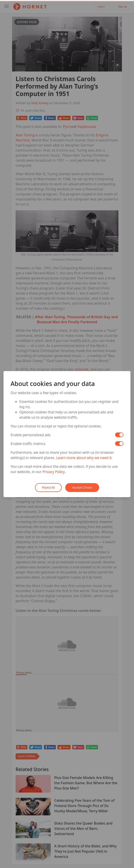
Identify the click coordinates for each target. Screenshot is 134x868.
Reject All (48, 488)
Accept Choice (82, 488)
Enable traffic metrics (28, 444)
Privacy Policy (53, 472)
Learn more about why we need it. (84, 458)
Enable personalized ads (31, 435)
